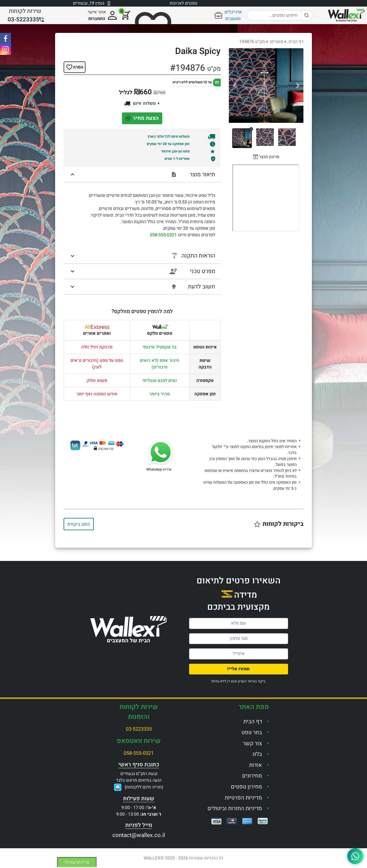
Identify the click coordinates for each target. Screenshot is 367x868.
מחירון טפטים (246, 787)
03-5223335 (139, 729)
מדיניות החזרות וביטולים (235, 808)
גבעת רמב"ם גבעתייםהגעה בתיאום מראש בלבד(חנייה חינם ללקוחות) (140, 780)
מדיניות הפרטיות (243, 798)
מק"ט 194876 (252, 42)
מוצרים (277, 42)
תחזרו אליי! (238, 669)
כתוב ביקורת (79, 524)
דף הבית (296, 42)
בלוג (257, 754)
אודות (256, 765)
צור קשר (252, 743)
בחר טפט (252, 732)
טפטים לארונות (183, 3)
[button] (234, 86)
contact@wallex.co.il (139, 835)
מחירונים (252, 776)
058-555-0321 (163, 235)
